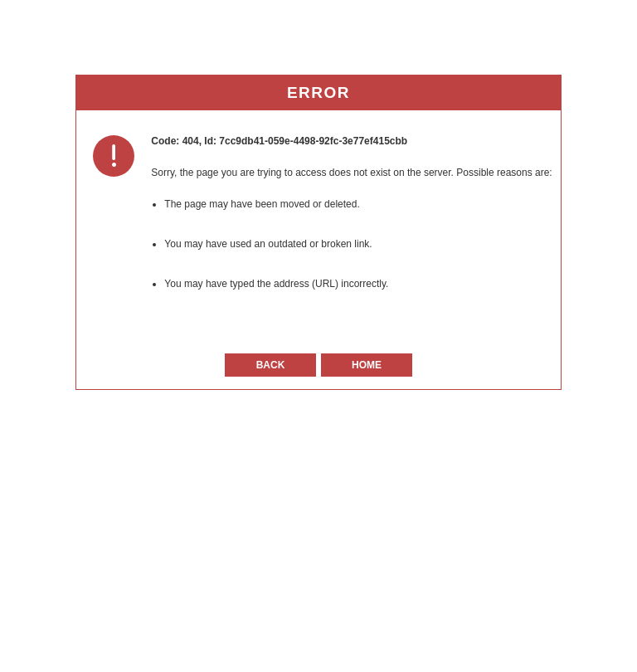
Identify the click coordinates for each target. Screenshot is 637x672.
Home (367, 365)
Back (271, 365)
